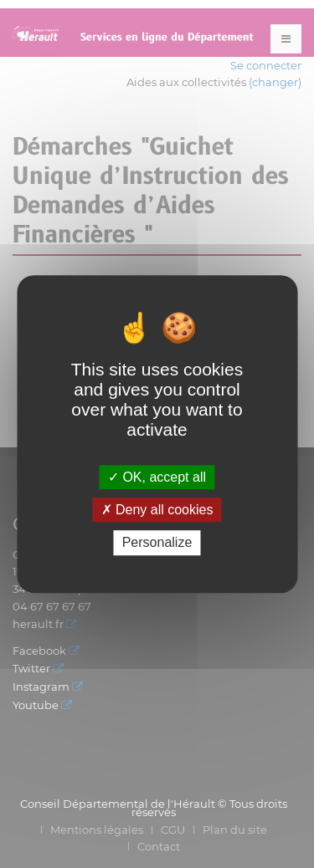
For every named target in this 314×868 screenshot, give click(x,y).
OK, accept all (157, 477)
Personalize (157, 543)
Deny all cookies (157, 510)
